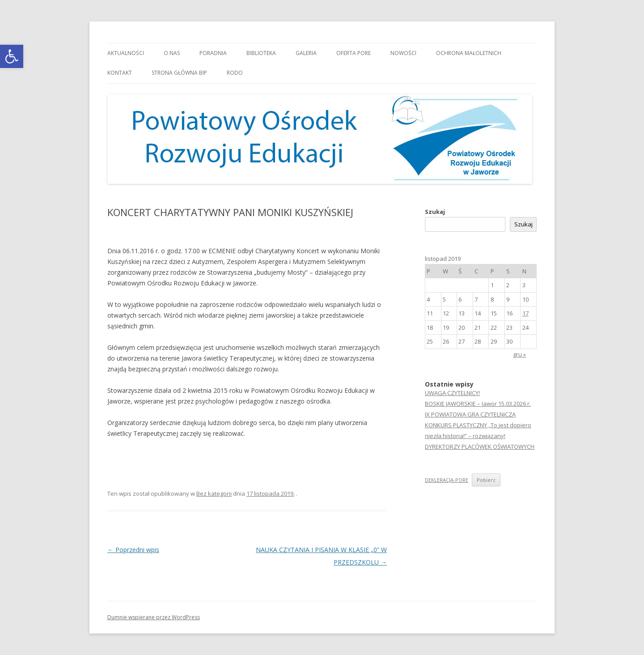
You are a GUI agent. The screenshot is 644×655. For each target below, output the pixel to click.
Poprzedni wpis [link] (133, 550)
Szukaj (435, 212)
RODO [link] (235, 73)
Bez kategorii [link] (214, 493)
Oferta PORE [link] (354, 53)
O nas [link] (172, 53)
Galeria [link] (306, 53)
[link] (12, 56)
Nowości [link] (403, 53)
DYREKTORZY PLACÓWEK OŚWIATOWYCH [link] (480, 447)
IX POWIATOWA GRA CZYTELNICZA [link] (470, 414)
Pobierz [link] (486, 480)
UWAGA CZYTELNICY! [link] (452, 393)
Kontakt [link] (120, 73)
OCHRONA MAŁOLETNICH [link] (469, 53)
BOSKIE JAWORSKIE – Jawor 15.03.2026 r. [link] (478, 404)
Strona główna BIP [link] (179, 73)
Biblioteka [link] (261, 53)
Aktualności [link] (126, 53)
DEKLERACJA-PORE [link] (447, 480)
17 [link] (525, 313)
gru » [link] (519, 354)
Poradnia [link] (213, 53)
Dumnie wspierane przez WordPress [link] (154, 617)
